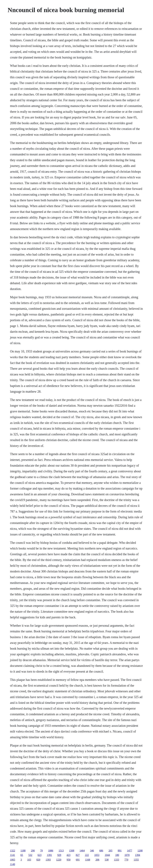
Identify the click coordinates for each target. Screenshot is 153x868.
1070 (127, 855)
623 (40, 855)
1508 (72, 851)
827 (78, 855)
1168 (88, 860)
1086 (51, 851)
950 (69, 860)
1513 (61, 851)
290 (33, 851)
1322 (13, 851)
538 (107, 860)
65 (22, 855)
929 (59, 855)
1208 (140, 851)
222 (87, 855)
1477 (130, 851)
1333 (117, 860)
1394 (138, 855)
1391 (49, 855)
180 (117, 855)
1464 (82, 851)
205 (111, 851)
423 (69, 855)
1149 (12, 864)
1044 (107, 855)
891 (120, 851)
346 (92, 851)
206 (97, 860)
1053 (97, 855)
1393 (48, 860)
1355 (136, 860)
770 (126, 860)
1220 (59, 860)
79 (42, 851)
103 (29, 860)
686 (101, 851)
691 (78, 860)
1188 (23, 851)
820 (38, 860)
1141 (12, 855)
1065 (13, 860)
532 (30, 855)
